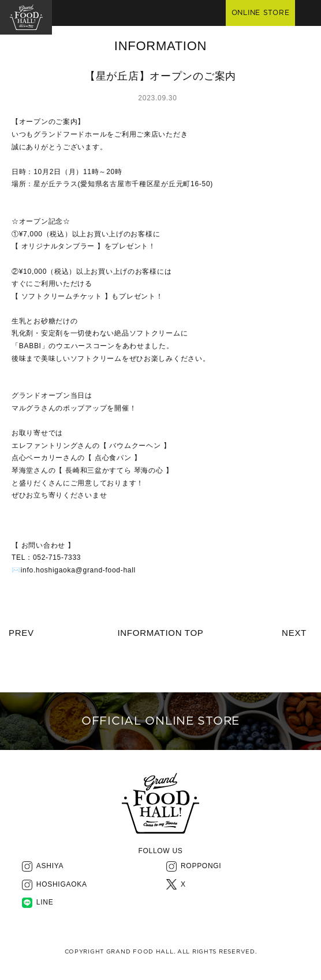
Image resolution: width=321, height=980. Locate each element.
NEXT (294, 633)
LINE (45, 902)
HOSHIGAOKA (62, 884)
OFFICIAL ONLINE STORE (160, 721)
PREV (21, 633)
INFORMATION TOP (160, 633)
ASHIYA (50, 866)
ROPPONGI (201, 866)
